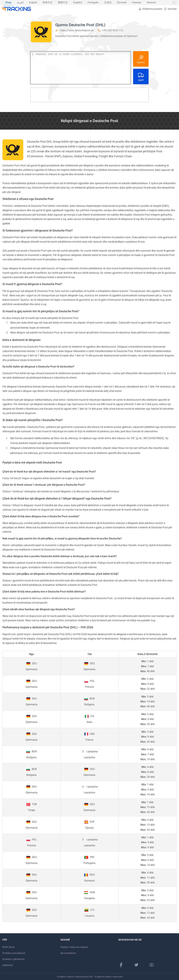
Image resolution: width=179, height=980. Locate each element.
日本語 (108, 3)
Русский (122, 3)
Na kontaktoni (68, 953)
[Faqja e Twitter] (136, 965)
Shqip (8, 3)
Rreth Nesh (8, 947)
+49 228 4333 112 (113, 30)
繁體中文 (63, 3)
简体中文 (48, 3)
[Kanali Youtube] (151, 965)
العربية (20, 3)
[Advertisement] (89, 95)
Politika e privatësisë (14, 953)
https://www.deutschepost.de (77, 30)
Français (137, 3)
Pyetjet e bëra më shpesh (74, 947)
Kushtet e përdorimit (14, 959)
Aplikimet (8, 965)
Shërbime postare (150, 9)
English (33, 3)
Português (93, 3)
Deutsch (151, 3)
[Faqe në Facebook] (121, 965)
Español (78, 3)
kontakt (170, 9)
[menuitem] (8, 3)
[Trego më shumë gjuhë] (174, 3)
